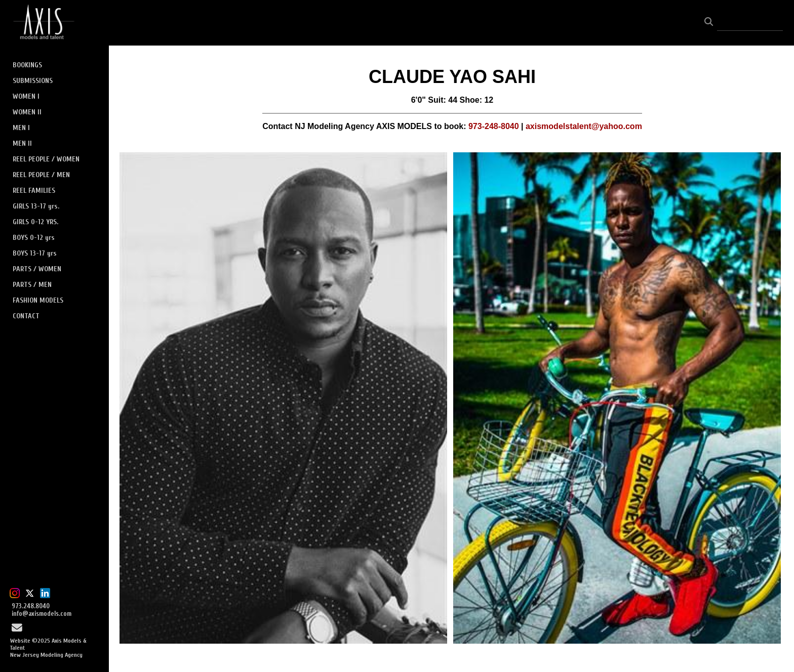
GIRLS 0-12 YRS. (35, 222)
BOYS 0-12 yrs (34, 238)
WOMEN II (27, 112)
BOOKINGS (27, 65)
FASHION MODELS (38, 300)
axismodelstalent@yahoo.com (584, 126)
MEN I (21, 128)
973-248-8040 (494, 126)
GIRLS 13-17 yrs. (36, 206)
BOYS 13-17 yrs (35, 253)
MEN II (22, 143)
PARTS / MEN (32, 285)
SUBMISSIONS (33, 81)
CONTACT (26, 316)
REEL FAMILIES (34, 191)
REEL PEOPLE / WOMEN (46, 159)
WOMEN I (26, 96)
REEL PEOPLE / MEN (41, 175)
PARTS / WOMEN (37, 269)
